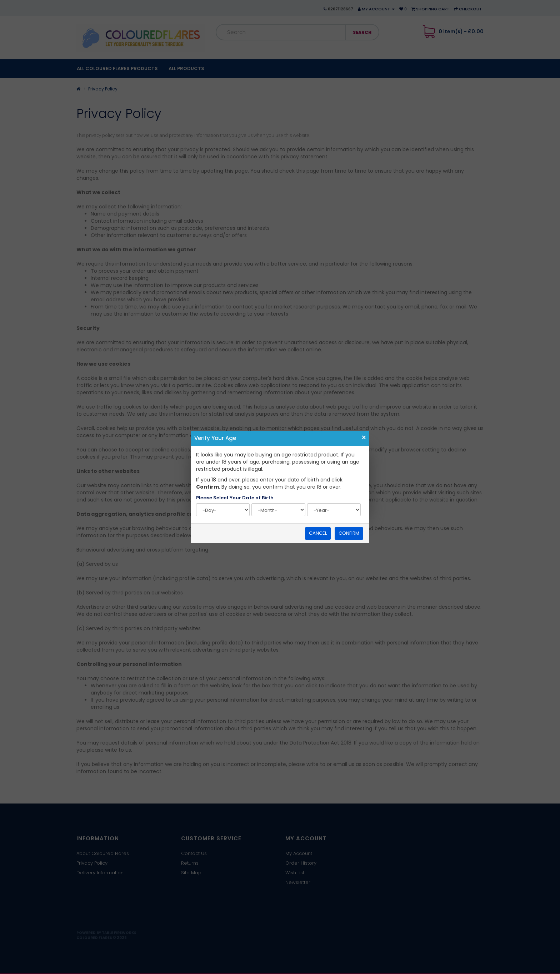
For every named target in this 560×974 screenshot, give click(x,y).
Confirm (349, 533)
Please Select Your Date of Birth (235, 498)
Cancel (318, 533)
